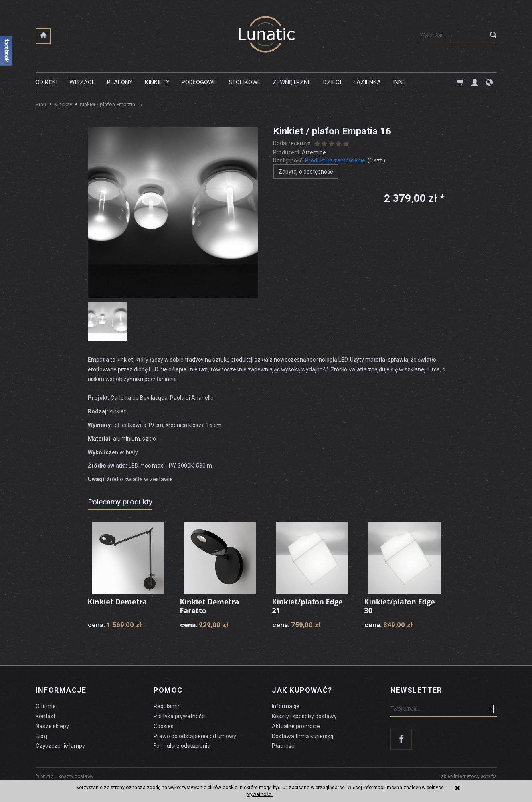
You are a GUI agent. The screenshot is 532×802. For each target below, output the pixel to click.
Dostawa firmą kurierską (303, 736)
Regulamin (167, 706)
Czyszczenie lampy (60, 746)
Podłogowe (199, 82)
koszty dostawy (76, 776)
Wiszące (82, 82)
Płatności (284, 746)
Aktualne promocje (296, 726)
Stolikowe (245, 82)
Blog (41, 736)
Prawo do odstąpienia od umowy (195, 736)
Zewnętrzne (292, 82)
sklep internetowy (469, 776)
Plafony (120, 82)
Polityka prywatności (180, 716)
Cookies (164, 726)
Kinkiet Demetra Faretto (210, 606)
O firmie (46, 706)
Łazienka (367, 82)
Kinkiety (157, 82)
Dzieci (332, 82)
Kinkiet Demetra (117, 601)
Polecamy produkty (120, 502)
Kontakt (46, 716)
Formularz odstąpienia (182, 746)
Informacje (61, 690)
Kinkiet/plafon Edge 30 (400, 606)
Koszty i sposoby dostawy (304, 716)
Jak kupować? (302, 690)
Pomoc (168, 690)
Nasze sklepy (52, 726)
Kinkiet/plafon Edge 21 (307, 606)
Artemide (314, 152)
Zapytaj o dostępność (306, 172)
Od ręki (47, 82)
